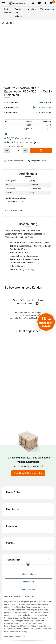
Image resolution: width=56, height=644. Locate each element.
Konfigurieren (29, 582)
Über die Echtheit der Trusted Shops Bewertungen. (28, 318)
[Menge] (13, 151)
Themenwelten (47, 9)
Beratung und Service (19, 13)
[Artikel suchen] (33, 3)
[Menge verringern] (7, 151)
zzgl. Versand (10, 146)
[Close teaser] (39, 315)
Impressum (9, 636)
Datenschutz (21, 636)
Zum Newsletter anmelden (28, 473)
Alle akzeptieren (29, 574)
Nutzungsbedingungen (28, 315)
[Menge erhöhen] (25, 151)
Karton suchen (7, 11)
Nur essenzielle (29, 590)
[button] (45, 3)
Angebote (32, 9)
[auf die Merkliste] (15, 161)
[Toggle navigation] (3, 3)
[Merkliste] (39, 3)
